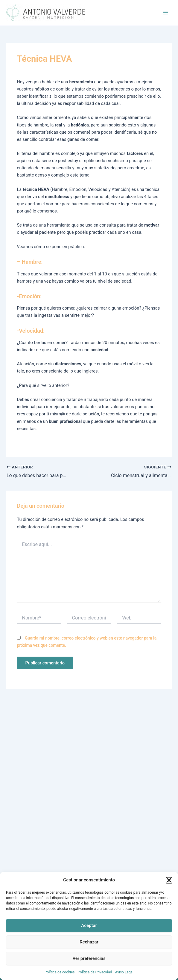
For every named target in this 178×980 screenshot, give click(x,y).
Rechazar (89, 942)
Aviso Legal (124, 972)
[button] (169, 880)
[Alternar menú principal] (166, 13)
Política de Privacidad (95, 972)
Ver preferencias (89, 958)
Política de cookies (60, 972)
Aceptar (89, 925)
